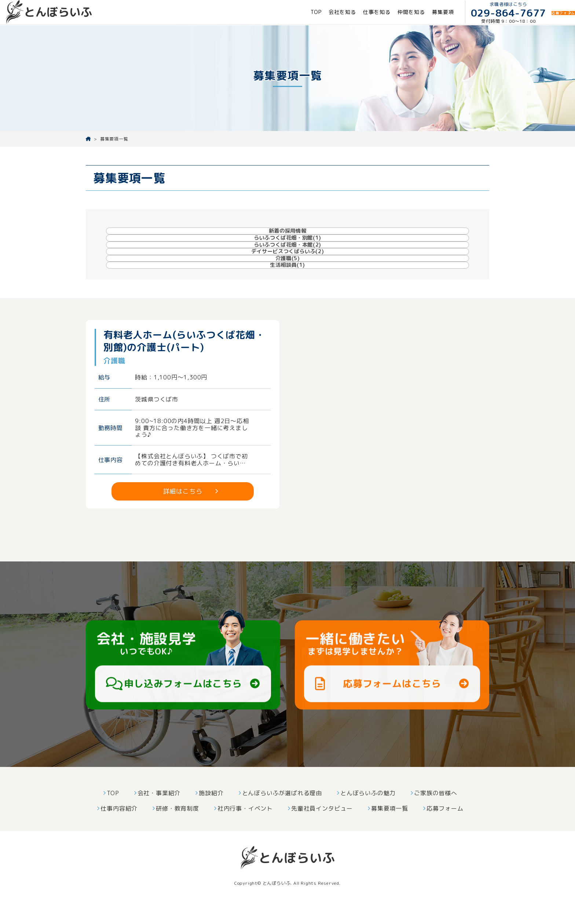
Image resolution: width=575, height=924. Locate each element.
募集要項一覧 (390, 825)
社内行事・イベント (245, 825)
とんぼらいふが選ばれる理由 (282, 809)
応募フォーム (445, 825)
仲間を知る (379, 12)
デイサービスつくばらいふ (434, 238)
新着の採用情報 (142, 238)
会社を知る (310, 12)
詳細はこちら (183, 507)
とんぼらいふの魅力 (368, 809)
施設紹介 (211, 809)
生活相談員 (336, 267)
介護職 (239, 267)
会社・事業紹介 (159, 809)
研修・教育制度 (177, 825)
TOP (284, 12)
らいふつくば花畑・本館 (337, 238)
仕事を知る (345, 12)
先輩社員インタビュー (322, 825)
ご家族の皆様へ (436, 809)
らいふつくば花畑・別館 (240, 238)
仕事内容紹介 (119, 825)
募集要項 (411, 12)
